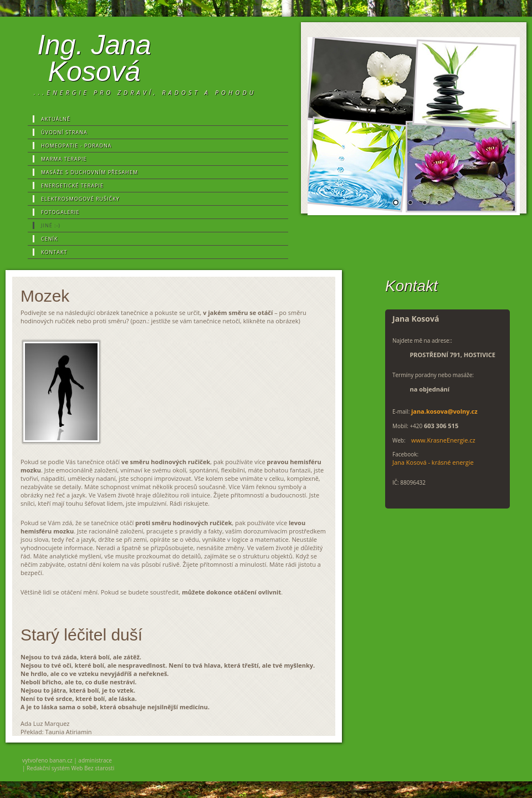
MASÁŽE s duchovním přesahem (89, 172)
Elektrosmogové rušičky (80, 199)
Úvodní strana (64, 132)
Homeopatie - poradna (76, 146)
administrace (95, 760)
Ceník (49, 239)
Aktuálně (56, 119)
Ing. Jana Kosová (94, 58)
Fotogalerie (60, 212)
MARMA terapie (64, 159)
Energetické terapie (72, 185)
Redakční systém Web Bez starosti (70, 768)
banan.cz (61, 760)
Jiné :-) (51, 225)
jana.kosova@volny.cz (444, 411)
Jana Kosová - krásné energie (433, 462)
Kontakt (54, 252)
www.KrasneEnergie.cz (443, 440)
